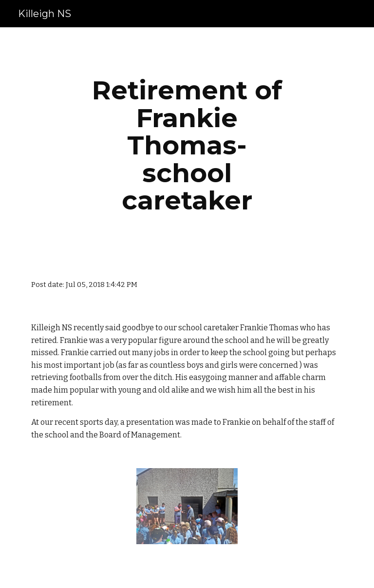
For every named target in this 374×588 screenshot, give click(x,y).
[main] (187, 145)
